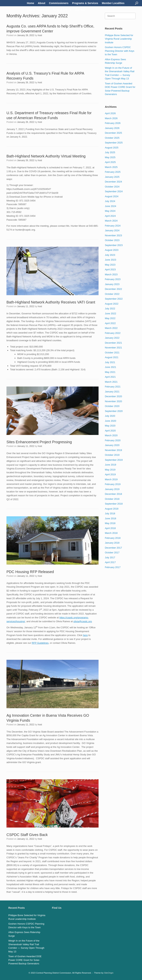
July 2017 (110, 557)
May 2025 (110, 157)
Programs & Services (85, 3)
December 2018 (113, 494)
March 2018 (111, 533)
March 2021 (111, 382)
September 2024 (114, 191)
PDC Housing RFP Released (30, 572)
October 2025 (112, 138)
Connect (80, 9)
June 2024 (110, 206)
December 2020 (113, 396)
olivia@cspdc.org (83, 621)
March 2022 (111, 328)
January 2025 (112, 177)
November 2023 (113, 235)
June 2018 (110, 518)
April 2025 (110, 162)
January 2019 (112, 489)
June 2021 (110, 367)
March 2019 (111, 479)
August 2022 (112, 304)
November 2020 (113, 401)
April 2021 (110, 377)
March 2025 (111, 167)
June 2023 (110, 260)
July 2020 (110, 416)
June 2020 (110, 421)
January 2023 (112, 284)
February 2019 (113, 484)
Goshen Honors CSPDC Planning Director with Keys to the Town (120, 51)
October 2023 (112, 240)
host (40, 35)
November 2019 (113, 450)
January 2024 (112, 230)
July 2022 (110, 309)
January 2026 (112, 128)
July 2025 (110, 152)
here (85, 635)
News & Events (62, 9)
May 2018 (110, 523)
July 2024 (110, 201)
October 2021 (112, 353)
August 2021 (112, 357)
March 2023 (111, 274)
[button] (137, 3)
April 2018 (110, 528)
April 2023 (110, 269)
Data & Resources (38, 9)
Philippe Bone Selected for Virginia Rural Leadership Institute (119, 39)
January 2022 (112, 338)
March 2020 (111, 435)
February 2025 (113, 172)
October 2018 (112, 499)
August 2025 (112, 148)
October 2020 (112, 406)
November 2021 (113, 348)
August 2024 (112, 196)
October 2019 (112, 455)
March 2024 (111, 221)
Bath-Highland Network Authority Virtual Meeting (46, 156)
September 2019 (114, 460)
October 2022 (112, 294)
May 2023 (110, 265)
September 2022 (114, 299)
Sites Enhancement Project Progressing (39, 442)
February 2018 (113, 538)
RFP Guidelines (40, 643)
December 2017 (113, 548)
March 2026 (111, 118)
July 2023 (110, 255)
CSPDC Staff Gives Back (27, 835)
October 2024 (112, 187)
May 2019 (110, 470)
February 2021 (113, 387)
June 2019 (110, 465)
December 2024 (113, 182)
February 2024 (113, 226)
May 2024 (110, 211)
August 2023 (112, 250)
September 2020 (114, 411)
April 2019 (110, 474)
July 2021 (110, 362)
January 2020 (112, 445)
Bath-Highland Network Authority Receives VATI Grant (51, 302)
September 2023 (114, 245)
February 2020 (113, 440)
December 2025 (113, 133)
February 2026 (113, 123)
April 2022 (110, 323)
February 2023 (113, 279)
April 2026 (110, 113)
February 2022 (113, 333)
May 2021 (110, 372)
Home (31, 3)
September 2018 (114, 504)
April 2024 (110, 216)
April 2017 (110, 562)
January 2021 (112, 392)
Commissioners (59, 3)
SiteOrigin (109, 973)
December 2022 (113, 289)
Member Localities (113, 3)
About (42, 3)
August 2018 (112, 509)
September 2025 (114, 143)
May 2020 (110, 426)
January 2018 (112, 543)
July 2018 (110, 513)
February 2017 (113, 567)
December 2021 (113, 343)
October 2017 (112, 553)
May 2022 (110, 318)
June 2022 (110, 314)
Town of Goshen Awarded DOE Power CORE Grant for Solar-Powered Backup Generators (25, 960)
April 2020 (110, 431)
